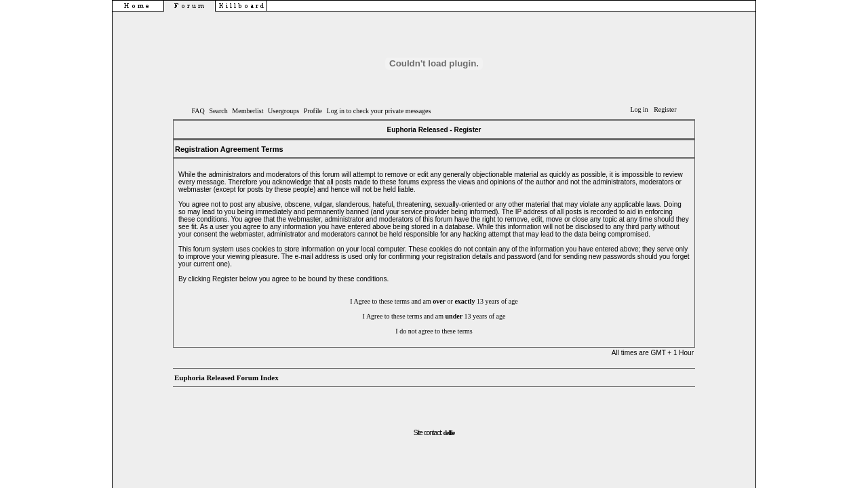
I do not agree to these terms (434, 331)
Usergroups (283, 111)
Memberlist (248, 111)
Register (665, 109)
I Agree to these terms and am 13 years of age (434, 316)
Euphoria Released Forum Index (226, 378)
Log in (639, 109)
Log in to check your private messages (379, 111)
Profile (313, 111)
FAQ (198, 111)
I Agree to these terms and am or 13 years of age (434, 301)
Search (218, 111)
